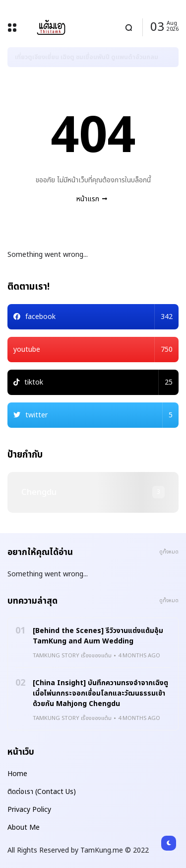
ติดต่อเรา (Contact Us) (42, 792)
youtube (93, 350)
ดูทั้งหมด (169, 552)
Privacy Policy (29, 810)
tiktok (98, 382)
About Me (24, 828)
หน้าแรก (88, 199)
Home (17, 774)
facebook (99, 317)
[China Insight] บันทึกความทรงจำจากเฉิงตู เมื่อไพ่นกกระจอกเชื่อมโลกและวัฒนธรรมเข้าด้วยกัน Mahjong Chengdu (100, 693)
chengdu (39, 492)
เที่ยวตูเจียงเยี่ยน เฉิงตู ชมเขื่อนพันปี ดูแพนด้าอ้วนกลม (87, 57)
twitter (99, 415)
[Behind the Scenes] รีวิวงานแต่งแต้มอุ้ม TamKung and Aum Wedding (98, 636)
